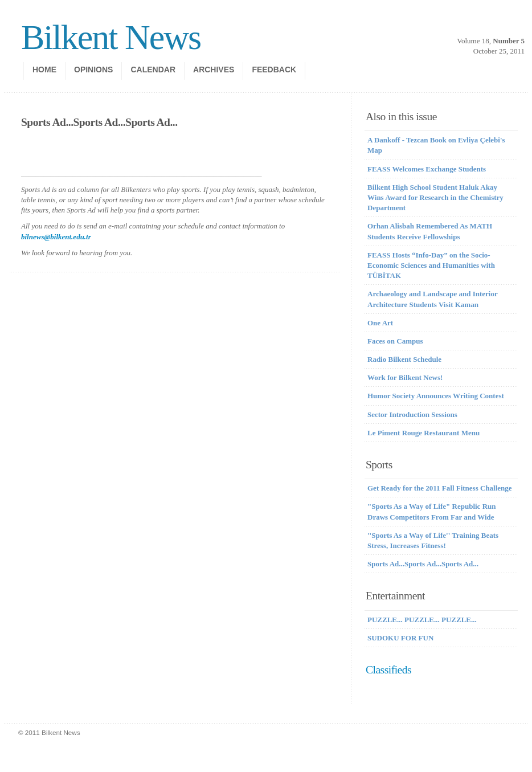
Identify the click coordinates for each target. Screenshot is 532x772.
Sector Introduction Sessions (412, 414)
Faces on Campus (395, 341)
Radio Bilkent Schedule (404, 359)
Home (44, 70)
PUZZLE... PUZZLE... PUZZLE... (422, 620)
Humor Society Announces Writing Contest (436, 396)
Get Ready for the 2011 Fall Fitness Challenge (440, 488)
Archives (214, 70)
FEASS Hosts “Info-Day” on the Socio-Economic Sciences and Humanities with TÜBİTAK (431, 265)
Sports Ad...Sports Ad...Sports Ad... (423, 564)
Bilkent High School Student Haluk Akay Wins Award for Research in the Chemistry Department (435, 197)
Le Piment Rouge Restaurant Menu (423, 433)
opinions (93, 70)
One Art (380, 323)
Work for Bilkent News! (405, 377)
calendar (153, 70)
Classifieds (388, 670)
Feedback (274, 70)
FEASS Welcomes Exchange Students (427, 169)
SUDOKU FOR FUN (400, 638)
